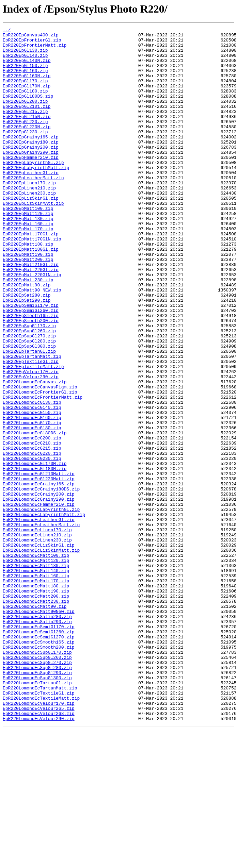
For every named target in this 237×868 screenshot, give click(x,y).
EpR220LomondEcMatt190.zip (36, 704)
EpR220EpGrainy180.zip (31, 165)
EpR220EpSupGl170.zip (29, 386)
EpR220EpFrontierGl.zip (32, 43)
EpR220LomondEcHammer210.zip (39, 600)
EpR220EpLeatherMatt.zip (33, 208)
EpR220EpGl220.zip (25, 141)
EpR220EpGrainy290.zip (31, 178)
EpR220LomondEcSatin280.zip (37, 735)
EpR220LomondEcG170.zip (32, 502)
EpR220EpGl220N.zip (27, 147)
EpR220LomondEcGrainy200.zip (39, 588)
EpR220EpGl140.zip (25, 61)
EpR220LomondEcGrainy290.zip (39, 594)
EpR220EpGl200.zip (25, 116)
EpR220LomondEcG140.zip (32, 484)
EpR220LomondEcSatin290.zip (37, 741)
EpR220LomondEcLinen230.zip (37, 643)
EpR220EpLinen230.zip (29, 227)
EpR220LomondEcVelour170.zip (39, 839)
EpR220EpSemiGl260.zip (31, 367)
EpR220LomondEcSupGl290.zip (37, 802)
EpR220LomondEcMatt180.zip (36, 698)
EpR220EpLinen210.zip (29, 220)
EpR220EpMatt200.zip (28, 306)
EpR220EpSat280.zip (27, 349)
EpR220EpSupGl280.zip (29, 404)
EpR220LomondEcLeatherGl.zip (39, 618)
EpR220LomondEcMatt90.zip (35, 722)
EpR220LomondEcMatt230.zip (36, 716)
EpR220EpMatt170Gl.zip (31, 276)
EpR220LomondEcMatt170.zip (36, 692)
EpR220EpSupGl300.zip (29, 410)
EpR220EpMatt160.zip (28, 263)
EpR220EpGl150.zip (25, 73)
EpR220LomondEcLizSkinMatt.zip (41, 655)
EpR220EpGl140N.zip (27, 67)
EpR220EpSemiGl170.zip (31, 361)
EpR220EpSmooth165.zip (31, 373)
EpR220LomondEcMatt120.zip (36, 667)
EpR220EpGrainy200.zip (31, 171)
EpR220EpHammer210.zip (31, 184)
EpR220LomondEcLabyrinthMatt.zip (44, 612)
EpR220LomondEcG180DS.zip (35, 514)
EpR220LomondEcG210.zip (32, 527)
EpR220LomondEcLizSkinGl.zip (39, 649)
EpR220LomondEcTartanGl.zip (37, 814)
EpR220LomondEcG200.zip (32, 520)
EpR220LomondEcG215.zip (32, 533)
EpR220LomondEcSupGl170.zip (37, 778)
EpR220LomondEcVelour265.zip (39, 845)
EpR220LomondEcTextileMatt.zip (41, 833)
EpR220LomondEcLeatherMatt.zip (41, 624)
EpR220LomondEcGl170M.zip (35, 551)
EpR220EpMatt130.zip (28, 257)
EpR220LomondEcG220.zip (32, 539)
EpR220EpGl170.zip (25, 92)
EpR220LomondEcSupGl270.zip (37, 790)
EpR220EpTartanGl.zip (29, 416)
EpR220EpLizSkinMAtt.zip (33, 239)
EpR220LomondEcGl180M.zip (35, 557)
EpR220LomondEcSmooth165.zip (39, 765)
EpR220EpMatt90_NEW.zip (32, 343)
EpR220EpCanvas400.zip (31, 37)
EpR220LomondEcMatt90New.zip (39, 729)
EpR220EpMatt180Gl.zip (31, 294)
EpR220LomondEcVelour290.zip (39, 857)
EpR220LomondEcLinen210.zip (37, 637)
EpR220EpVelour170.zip (31, 441)
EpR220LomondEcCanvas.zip (35, 453)
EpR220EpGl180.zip (25, 104)
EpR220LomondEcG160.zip (32, 496)
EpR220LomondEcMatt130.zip (36, 673)
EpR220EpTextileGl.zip (31, 429)
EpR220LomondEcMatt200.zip (36, 710)
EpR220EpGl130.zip (25, 55)
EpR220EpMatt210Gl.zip (31, 312)
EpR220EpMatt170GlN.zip (32, 282)
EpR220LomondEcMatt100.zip (36, 661)
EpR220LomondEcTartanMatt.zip (40, 820)
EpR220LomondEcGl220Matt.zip (39, 569)
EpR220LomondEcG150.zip (32, 490)
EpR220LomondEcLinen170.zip (37, 631)
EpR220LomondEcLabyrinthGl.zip (41, 606)
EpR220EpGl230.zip (25, 153)
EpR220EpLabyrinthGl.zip (33, 190)
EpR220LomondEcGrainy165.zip (39, 575)
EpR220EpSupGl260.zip (29, 392)
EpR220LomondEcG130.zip (32, 478)
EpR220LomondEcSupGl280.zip (37, 796)
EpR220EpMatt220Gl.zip (31, 318)
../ (7, 31)
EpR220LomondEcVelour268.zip (39, 851)
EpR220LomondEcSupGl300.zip (37, 808)
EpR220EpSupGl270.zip (29, 398)
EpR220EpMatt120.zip (28, 251)
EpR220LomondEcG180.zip (32, 508)
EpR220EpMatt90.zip (27, 337)
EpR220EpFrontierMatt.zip (35, 49)
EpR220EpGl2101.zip (27, 122)
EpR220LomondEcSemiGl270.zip (39, 759)
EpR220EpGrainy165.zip (31, 159)
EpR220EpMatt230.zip (28, 331)
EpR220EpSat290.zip (27, 355)
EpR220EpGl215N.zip (27, 135)
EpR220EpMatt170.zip (28, 269)
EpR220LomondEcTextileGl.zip (39, 827)
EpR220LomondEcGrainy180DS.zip (41, 582)
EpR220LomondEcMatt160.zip (36, 686)
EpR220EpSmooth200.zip (31, 380)
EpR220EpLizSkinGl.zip (31, 233)
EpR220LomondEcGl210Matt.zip (39, 563)
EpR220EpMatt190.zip (28, 300)
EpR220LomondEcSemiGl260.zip (39, 753)
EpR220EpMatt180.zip (28, 288)
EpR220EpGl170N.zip (27, 98)
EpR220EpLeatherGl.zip (31, 202)
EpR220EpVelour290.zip (31, 447)
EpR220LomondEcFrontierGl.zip (40, 465)
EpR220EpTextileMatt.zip (33, 435)
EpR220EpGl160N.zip (27, 86)
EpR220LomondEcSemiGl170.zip (39, 747)
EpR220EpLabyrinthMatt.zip (36, 196)
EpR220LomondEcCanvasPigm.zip (40, 459)
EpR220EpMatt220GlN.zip (32, 324)
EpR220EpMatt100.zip (28, 245)
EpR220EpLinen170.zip (29, 214)
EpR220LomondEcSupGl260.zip (37, 784)
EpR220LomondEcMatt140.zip (36, 680)
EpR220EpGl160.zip (25, 80)
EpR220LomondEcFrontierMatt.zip (43, 471)
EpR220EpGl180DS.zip (28, 110)
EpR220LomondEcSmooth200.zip (39, 771)
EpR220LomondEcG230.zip (32, 545)
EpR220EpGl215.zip (25, 129)
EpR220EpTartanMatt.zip (32, 422)
